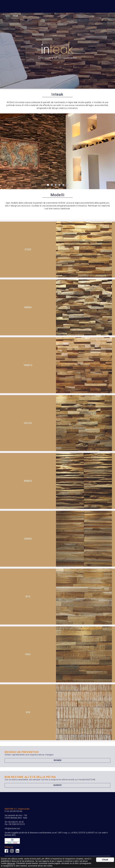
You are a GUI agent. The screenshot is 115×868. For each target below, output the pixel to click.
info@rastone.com (12, 829)
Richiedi (58, 760)
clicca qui (11, 863)
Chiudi (105, 860)
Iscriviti (57, 785)
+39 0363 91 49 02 (16, 822)
